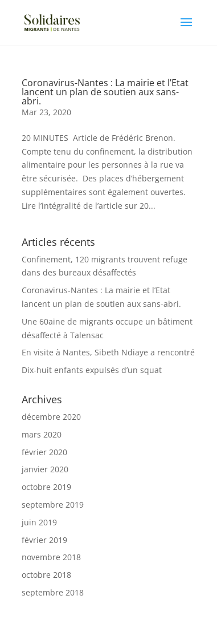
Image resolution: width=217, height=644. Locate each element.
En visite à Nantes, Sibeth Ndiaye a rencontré (108, 352)
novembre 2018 (51, 557)
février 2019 (44, 540)
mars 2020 (42, 434)
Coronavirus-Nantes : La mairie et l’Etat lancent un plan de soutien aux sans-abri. (105, 92)
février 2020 (44, 452)
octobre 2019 (46, 487)
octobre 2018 (46, 575)
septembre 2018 (53, 592)
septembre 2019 (53, 505)
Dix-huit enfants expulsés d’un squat (92, 370)
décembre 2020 (51, 417)
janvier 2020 (45, 469)
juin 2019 (39, 522)
